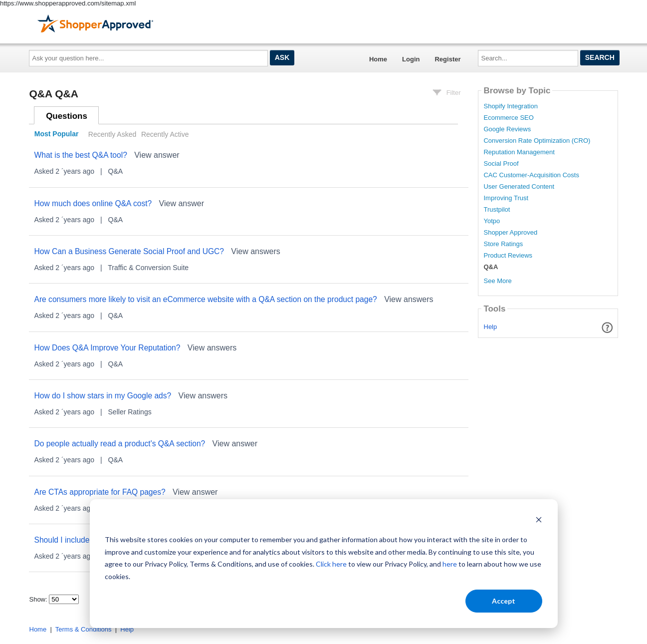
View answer (157, 155)
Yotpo (492, 221)
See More (497, 281)
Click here (331, 564)
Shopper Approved (510, 233)
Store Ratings (503, 244)
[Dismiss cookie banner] (539, 521)
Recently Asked (112, 134)
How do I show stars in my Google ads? (103, 396)
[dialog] (324, 564)
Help (491, 327)
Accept (504, 601)
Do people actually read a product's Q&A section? (119, 444)
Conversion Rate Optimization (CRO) (537, 141)
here (450, 564)
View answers (255, 251)
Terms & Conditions (84, 629)
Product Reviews (508, 256)
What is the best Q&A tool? (80, 155)
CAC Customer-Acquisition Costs (531, 175)
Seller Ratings (130, 412)
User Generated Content (519, 187)
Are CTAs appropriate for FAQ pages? (100, 492)
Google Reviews (507, 129)
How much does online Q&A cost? (93, 203)
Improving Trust (506, 198)
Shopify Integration (510, 106)
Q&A (116, 171)
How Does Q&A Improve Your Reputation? (107, 348)
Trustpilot (497, 210)
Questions (67, 116)
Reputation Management (519, 152)
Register (447, 59)
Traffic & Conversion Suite (148, 268)
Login (411, 59)
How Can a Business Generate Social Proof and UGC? (129, 251)
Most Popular (57, 134)
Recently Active (165, 134)
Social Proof (501, 164)
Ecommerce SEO (508, 118)
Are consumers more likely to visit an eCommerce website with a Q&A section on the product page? (205, 299)
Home (378, 59)
